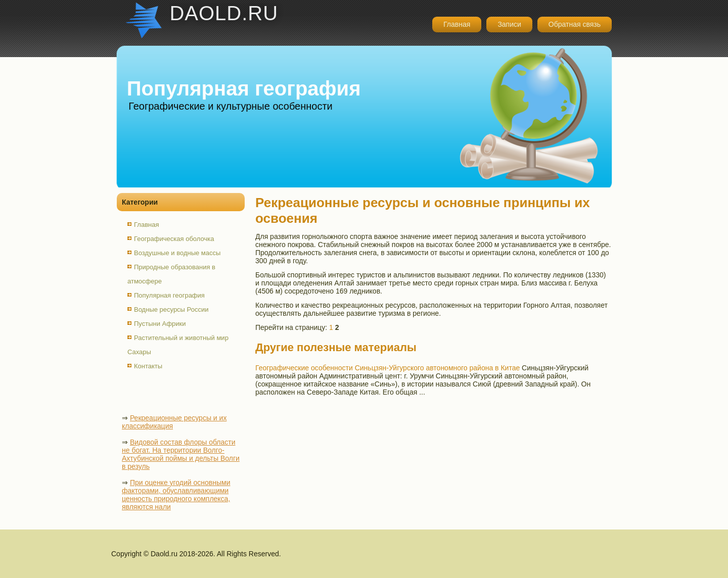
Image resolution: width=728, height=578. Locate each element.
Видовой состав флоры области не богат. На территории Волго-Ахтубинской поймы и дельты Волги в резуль (181, 454)
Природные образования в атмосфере (171, 274)
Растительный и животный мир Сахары (178, 345)
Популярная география (169, 295)
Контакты (148, 366)
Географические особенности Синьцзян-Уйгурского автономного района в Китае (388, 368)
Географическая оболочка (174, 239)
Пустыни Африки (160, 324)
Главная (457, 24)
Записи (509, 24)
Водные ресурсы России (171, 309)
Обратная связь (575, 24)
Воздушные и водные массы (177, 253)
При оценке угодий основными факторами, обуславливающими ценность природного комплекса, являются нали (176, 495)
